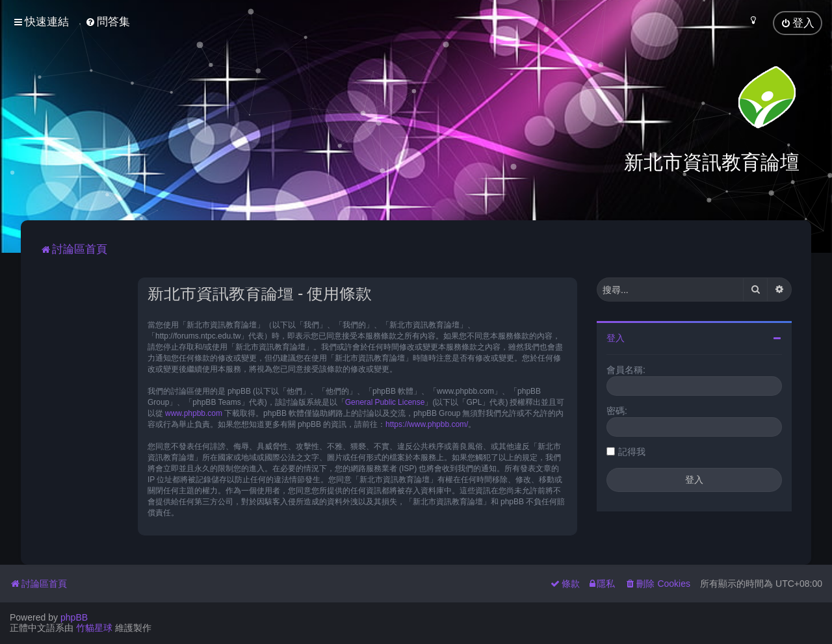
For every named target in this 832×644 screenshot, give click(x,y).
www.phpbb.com (194, 413)
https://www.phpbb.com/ (427, 424)
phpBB (74, 617)
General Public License (385, 402)
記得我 (632, 451)
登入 (616, 337)
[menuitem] (108, 22)
